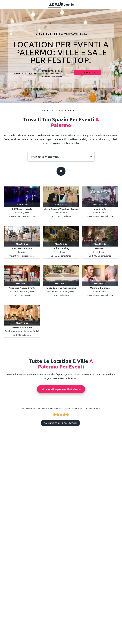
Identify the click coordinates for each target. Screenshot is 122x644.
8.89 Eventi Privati (22, 209)
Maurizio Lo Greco (100, 288)
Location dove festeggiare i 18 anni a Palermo (21, 549)
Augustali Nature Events (22, 288)
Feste (45, 74)
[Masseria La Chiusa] (22, 315)
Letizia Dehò (22, 519)
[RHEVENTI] (100, 236)
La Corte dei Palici (22, 248)
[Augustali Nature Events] (22, 275)
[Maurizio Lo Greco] (100, 275)
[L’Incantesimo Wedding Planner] (61, 196)
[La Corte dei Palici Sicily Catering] (22, 236)
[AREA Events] (61, 4)
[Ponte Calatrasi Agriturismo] (61, 275)
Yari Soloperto (62, 558)
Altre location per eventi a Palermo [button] (61, 389)
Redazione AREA (22, 558)
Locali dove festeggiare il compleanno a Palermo (61, 549)
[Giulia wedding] (61, 236)
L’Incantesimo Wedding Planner (61, 209)
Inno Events (100, 209)
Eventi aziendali (52, 71)
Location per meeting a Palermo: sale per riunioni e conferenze (101, 549)
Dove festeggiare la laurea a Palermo (61, 510)
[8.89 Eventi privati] (22, 196)
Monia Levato (25, 74)
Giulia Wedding (61, 248)
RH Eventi (100, 248)
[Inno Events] (100, 196)
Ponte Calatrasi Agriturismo (61, 288)
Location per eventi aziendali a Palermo (101, 510)
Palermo (57, 76)
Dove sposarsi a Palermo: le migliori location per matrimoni (21, 510)
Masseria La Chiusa (22, 327)
